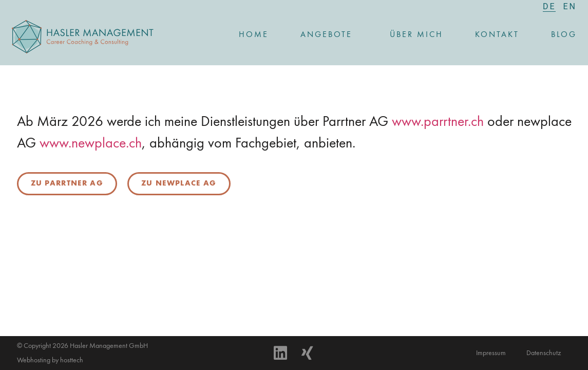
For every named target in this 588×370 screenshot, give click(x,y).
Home (254, 35)
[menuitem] (549, 6)
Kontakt (497, 35)
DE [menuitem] (549, 6)
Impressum (491, 353)
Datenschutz (544, 353)
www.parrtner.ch (438, 122)
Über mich (416, 35)
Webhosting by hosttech (50, 360)
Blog (564, 35)
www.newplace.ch (91, 144)
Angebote (329, 35)
